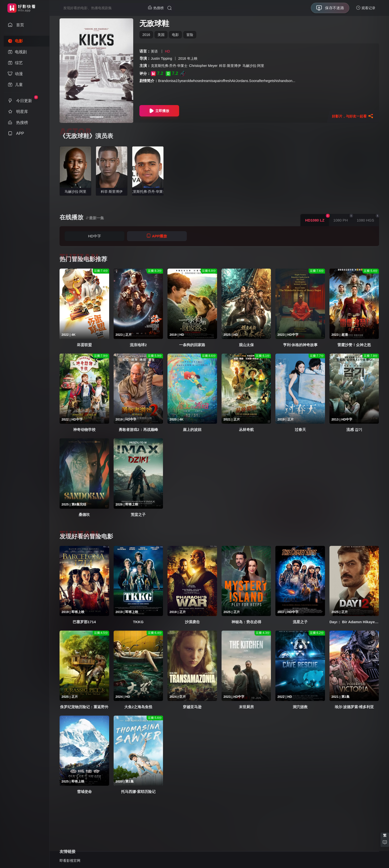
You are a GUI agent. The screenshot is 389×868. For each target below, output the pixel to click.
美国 (161, 35)
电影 (175, 35)
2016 (146, 35)
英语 (154, 51)
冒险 (190, 35)
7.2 (157, 73)
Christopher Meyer (203, 66)
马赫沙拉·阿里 (253, 66)
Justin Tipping (162, 58)
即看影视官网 (70, 861)
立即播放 (159, 111)
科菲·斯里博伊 (230, 66)
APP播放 (157, 236)
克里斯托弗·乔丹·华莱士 (169, 66)
